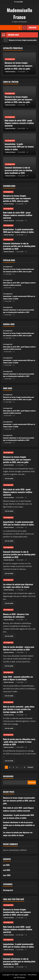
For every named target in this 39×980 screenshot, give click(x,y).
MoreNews (32, 975)
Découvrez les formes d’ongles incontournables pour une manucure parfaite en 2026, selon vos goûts (19, 64)
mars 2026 (7, 875)
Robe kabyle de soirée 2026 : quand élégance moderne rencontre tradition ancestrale (19, 123)
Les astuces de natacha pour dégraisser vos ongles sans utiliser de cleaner (18, 586)
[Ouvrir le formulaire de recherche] (19, 28)
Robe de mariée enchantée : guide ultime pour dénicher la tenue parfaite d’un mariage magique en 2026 (19, 709)
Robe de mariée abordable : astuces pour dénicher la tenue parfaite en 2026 (19, 648)
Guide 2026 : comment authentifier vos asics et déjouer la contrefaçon (18, 678)
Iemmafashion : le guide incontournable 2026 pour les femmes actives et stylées (19, 147)
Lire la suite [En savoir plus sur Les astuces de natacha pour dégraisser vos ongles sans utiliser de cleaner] (10, 604)
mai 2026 (6, 865)
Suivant (30, 767)
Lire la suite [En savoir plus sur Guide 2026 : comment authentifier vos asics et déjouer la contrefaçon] (10, 696)
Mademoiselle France (19, 14)
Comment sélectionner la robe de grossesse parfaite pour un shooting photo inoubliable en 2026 (18, 170)
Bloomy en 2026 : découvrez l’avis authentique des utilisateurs (16, 615)
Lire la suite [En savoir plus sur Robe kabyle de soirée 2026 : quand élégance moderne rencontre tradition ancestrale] (10, 511)
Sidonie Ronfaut (10, 72)
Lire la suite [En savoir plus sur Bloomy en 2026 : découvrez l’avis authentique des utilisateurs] (10, 636)
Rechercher (8, 776)
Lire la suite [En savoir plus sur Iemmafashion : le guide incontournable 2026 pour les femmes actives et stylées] (10, 541)
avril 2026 (7, 870)
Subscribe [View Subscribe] (29, 28)
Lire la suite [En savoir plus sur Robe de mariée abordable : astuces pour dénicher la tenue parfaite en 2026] (10, 666)
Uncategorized (10, 56)
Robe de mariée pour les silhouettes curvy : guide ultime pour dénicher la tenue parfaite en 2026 (19, 742)
